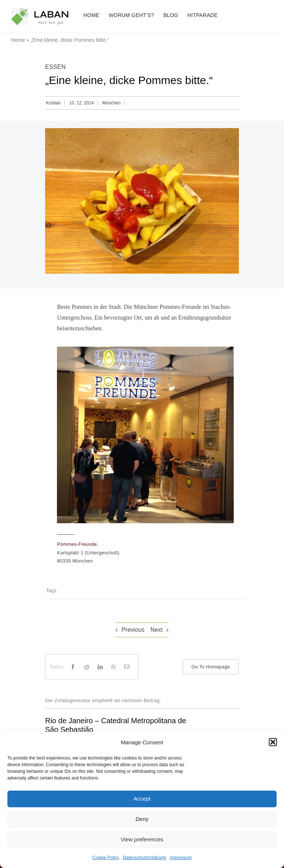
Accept (142, 799)
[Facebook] (73, 667)
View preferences (142, 839)
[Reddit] (87, 667)
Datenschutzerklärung (144, 858)
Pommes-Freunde (77, 544)
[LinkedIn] (100, 667)
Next (157, 630)
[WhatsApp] (114, 667)
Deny (142, 819)
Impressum (181, 858)
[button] (273, 742)
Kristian (53, 103)
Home (18, 40)
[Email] (127, 667)
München (111, 103)
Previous (133, 630)
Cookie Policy (106, 858)
